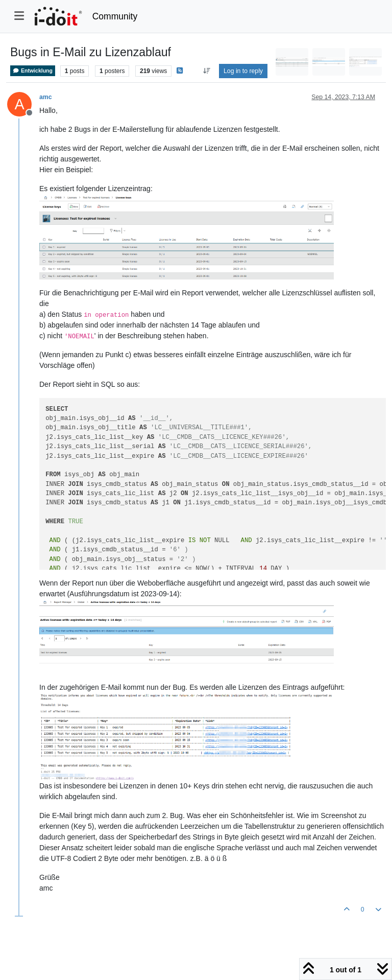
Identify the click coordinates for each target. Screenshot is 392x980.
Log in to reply (243, 71)
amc (46, 97)
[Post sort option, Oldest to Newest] (206, 71)
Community (115, 16)
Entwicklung (33, 71)
